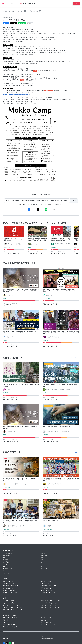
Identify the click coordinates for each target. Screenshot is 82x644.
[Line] (46, 210)
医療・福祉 (44, 555)
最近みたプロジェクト (9, 581)
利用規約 (43, 636)
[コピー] (74, 201)
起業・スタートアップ (9, 573)
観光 (42, 560)
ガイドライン (6, 638)
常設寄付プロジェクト (47, 588)
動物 (4, 558)
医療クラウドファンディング (11, 605)
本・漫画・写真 (7, 569)
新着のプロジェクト (9, 584)
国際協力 (44, 553)
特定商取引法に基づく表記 (47, 638)
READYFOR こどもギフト (48, 593)
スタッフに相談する (9, 603)
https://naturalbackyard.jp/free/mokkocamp (16, 94)
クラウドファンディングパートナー (13, 627)
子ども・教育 (7, 555)
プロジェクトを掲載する (10, 601)
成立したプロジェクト (9, 588)
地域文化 (5, 560)
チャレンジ (6, 571)
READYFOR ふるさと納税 (10, 593)
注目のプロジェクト (47, 584)
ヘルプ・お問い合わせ (9, 625)
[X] (38, 210)
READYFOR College (47, 590)
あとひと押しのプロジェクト (49, 581)
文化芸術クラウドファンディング (12, 608)
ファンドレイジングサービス (49, 603)
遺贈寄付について (46, 618)
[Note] (54, 210)
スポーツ (44, 571)
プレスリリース (7, 622)
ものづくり (6, 564)
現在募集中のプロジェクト (49, 586)
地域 (42, 558)
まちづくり (6, 562)
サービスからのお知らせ (48, 625)
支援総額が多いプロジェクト (11, 586)
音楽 (42, 566)
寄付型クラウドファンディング (50, 605)
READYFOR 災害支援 (9, 590)
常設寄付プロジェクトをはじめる (51, 601)
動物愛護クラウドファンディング (12, 610)
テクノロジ (44, 564)
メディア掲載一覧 (46, 622)
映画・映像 (44, 569)
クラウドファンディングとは (11, 618)
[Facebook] (29, 210)
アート (5, 567)
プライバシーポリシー (8, 636)
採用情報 (44, 620)
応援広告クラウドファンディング (51, 608)
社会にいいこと (7, 553)
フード (43, 562)
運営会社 (5, 620)
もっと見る (74, 358)
